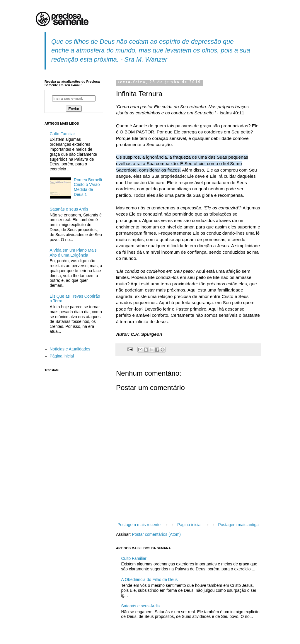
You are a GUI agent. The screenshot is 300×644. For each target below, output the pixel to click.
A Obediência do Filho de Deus (150, 579)
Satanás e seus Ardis (141, 606)
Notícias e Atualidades (70, 349)
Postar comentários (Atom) (156, 534)
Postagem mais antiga (238, 525)
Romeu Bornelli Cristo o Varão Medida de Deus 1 (88, 187)
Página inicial (189, 525)
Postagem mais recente (139, 525)
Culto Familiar (134, 558)
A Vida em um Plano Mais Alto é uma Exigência (73, 253)
